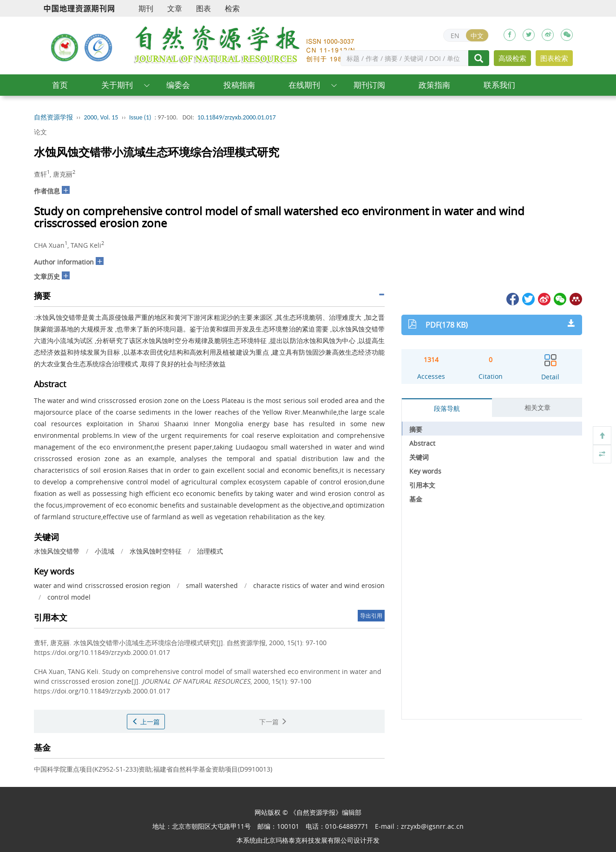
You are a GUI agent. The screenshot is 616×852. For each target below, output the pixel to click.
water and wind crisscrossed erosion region (102, 585)
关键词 (419, 457)
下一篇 (273, 722)
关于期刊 (117, 85)
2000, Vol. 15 (101, 117)
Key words (425, 471)
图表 (203, 8)
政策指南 (434, 85)
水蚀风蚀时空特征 (156, 551)
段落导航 (447, 408)
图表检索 (554, 58)
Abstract (422, 443)
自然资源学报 (53, 117)
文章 (175, 8)
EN (455, 36)
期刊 (146, 8)
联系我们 (499, 85)
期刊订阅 (369, 85)
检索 (232, 8)
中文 (477, 36)
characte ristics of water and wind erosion (319, 585)
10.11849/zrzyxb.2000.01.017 (237, 117)
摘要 (416, 429)
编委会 (178, 85)
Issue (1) (140, 117)
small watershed (212, 585)
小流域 (105, 551)
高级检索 (512, 58)
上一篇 (146, 722)
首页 (60, 85)
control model (69, 597)
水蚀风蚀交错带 (57, 551)
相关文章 (537, 407)
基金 (416, 499)
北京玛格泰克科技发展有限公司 (308, 840)
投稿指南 (239, 85)
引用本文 (422, 485)
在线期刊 (304, 85)
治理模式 (210, 551)
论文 (40, 132)
